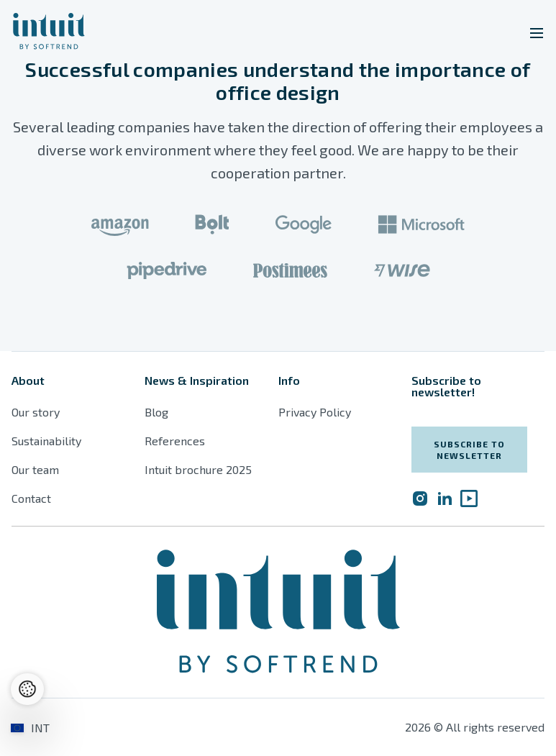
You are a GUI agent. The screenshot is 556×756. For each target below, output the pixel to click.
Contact (31, 498)
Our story (36, 412)
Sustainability (46, 441)
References (175, 441)
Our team (35, 469)
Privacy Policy (315, 412)
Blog (156, 412)
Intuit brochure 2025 (198, 469)
